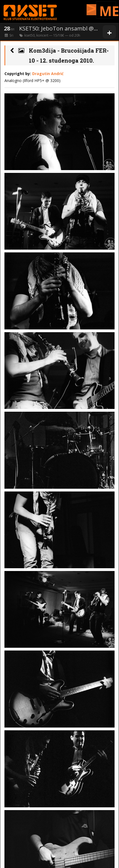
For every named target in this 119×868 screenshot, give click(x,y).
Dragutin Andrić (48, 74)
